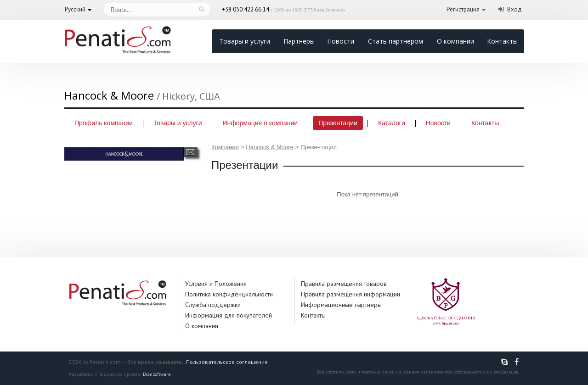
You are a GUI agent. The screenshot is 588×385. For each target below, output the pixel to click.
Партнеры (299, 41)
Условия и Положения (216, 284)
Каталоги (392, 123)
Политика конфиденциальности (229, 294)
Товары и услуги (245, 41)
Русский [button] (75, 9)
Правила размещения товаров (344, 284)
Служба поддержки (213, 305)
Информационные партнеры (341, 305)
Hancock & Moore (269, 147)
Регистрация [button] (463, 9)
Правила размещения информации (351, 294)
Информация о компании (260, 123)
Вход (514, 9)
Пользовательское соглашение (227, 362)
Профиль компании (104, 123)
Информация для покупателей (229, 315)
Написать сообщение (190, 152)
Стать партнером (396, 41)
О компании (455, 41)
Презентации (338, 123)
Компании (225, 147)
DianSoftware (157, 374)
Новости (341, 41)
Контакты (502, 41)
